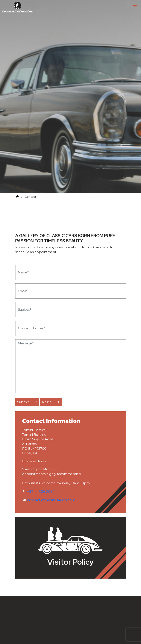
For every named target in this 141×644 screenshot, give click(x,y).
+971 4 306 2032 (41, 492)
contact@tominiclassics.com (51, 500)
